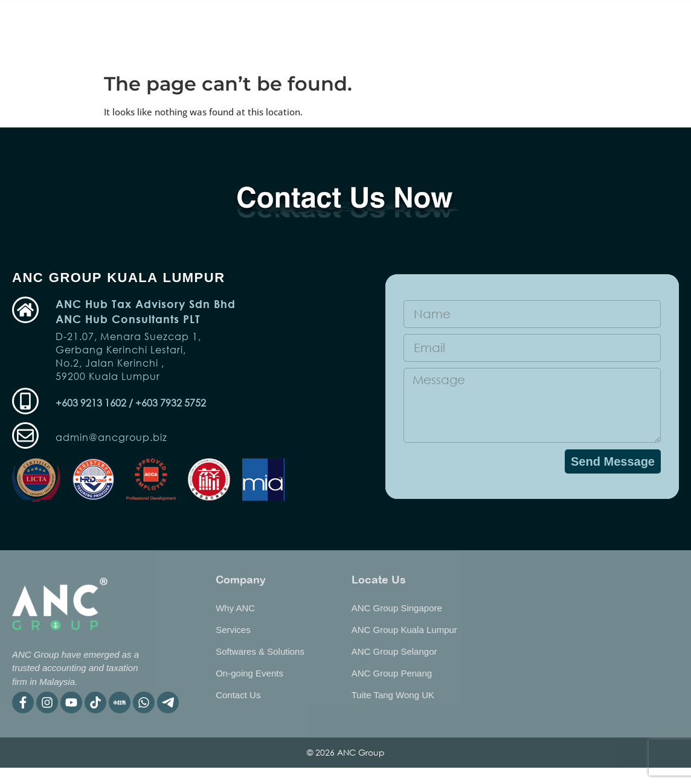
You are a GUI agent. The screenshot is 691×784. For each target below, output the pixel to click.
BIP (324, 47)
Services (265, 19)
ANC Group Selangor (394, 651)
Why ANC (527, 19)
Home (109, 19)
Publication (458, 19)
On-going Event (179, 19)
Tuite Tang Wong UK (393, 695)
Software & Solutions (362, 19)
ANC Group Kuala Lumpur (404, 630)
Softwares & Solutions (260, 651)
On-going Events (249, 673)
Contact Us (238, 695)
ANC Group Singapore (397, 608)
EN (658, 42)
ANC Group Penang (392, 673)
